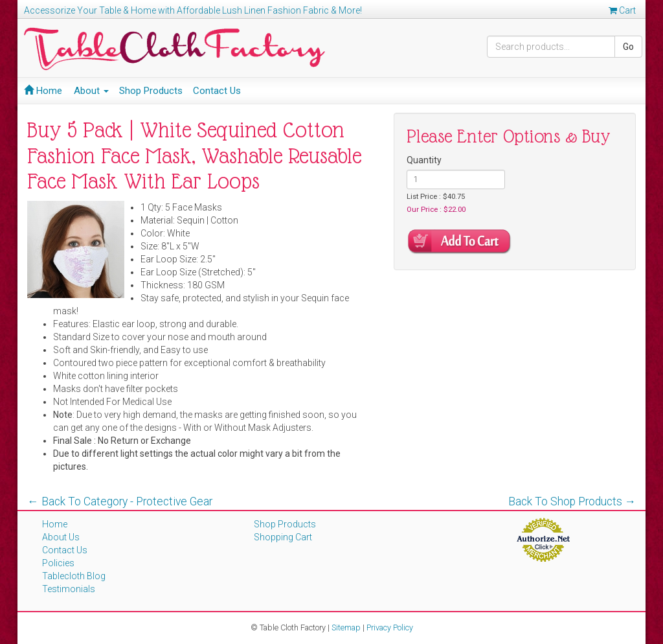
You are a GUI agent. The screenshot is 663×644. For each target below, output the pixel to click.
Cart (622, 10)
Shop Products (151, 91)
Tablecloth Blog (74, 576)
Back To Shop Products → (572, 501)
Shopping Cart (283, 537)
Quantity (424, 160)
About (91, 91)
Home (43, 91)
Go (628, 47)
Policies (58, 563)
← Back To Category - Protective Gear (120, 501)
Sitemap (346, 627)
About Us (61, 537)
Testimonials (69, 589)
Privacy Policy (390, 627)
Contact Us (217, 91)
